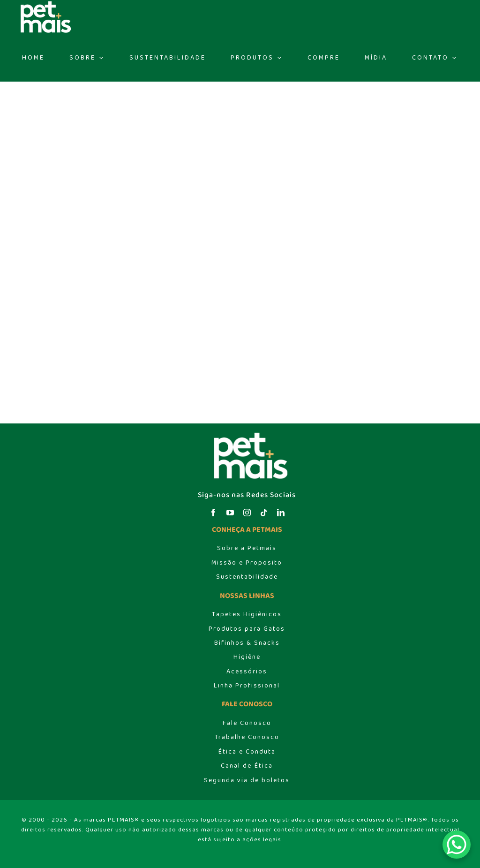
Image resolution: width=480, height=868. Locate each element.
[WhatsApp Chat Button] (457, 845)
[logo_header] (247, 434)
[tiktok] (264, 513)
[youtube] (230, 513)
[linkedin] (281, 513)
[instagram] (247, 513)
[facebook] (213, 513)
